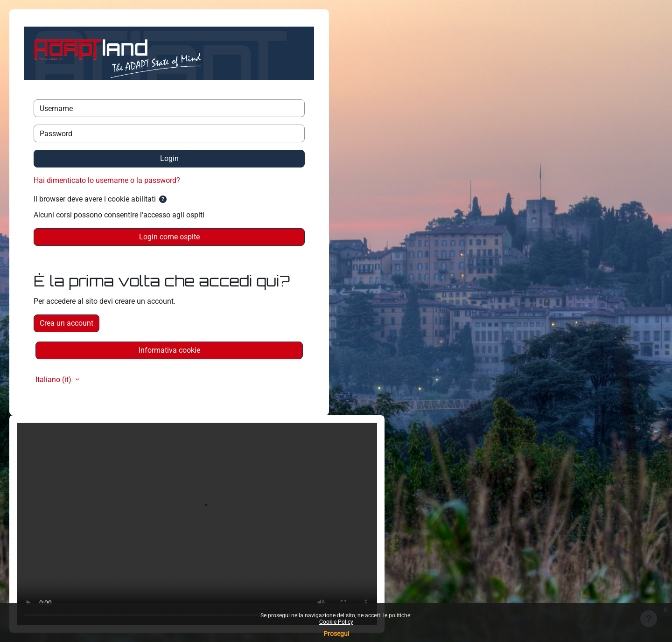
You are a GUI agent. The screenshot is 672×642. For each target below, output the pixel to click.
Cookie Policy (336, 622)
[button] (163, 200)
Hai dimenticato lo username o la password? (107, 180)
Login (169, 158)
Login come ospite (169, 237)
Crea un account (66, 323)
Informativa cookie (169, 350)
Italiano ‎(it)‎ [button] (54, 380)
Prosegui (336, 634)
